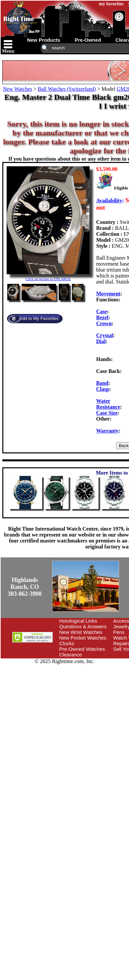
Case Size (107, 413)
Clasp (103, 389)
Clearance (71, 655)
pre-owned (88, 40)
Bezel (102, 317)
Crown (104, 323)
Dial (101, 341)
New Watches (18, 89)
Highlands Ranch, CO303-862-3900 (25, 587)
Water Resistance (108, 404)
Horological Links (78, 621)
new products (44, 40)
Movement (108, 294)
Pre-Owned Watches (82, 649)
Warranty (107, 431)
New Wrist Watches (81, 632)
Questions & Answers (83, 626)
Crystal (105, 335)
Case (102, 311)
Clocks (67, 643)
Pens (119, 632)
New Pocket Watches (83, 638)
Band (102, 383)
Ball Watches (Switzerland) (67, 89)
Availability (109, 201)
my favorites (111, 4)
